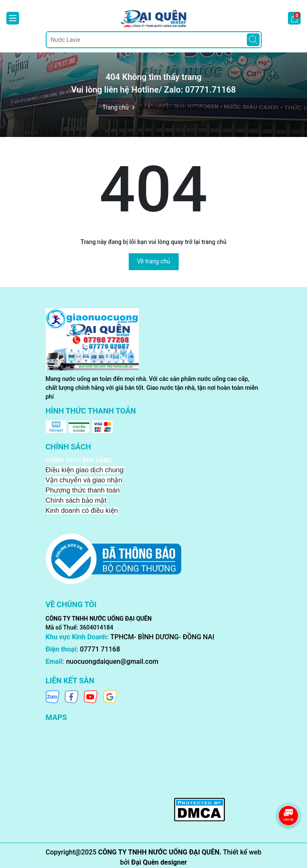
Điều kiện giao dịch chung (85, 470)
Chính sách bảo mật (76, 500)
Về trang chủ (154, 261)
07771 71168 (100, 649)
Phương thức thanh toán (83, 490)
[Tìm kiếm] (253, 40)
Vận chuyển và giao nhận (84, 480)
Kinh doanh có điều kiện (82, 511)
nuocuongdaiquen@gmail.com (112, 661)
